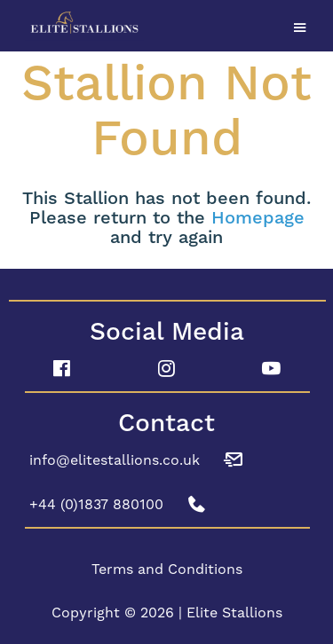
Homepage (258, 218)
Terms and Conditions (167, 569)
